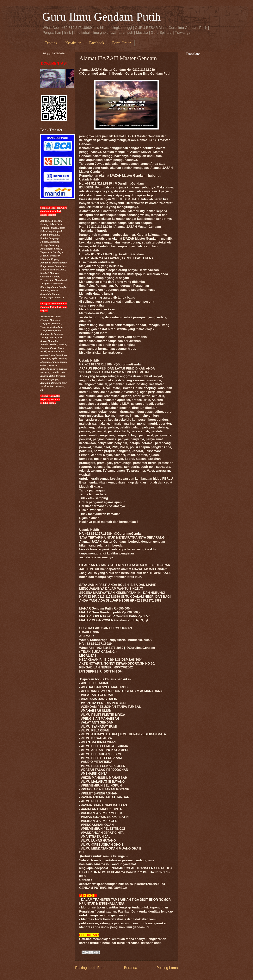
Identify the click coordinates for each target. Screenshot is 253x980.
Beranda (131, 968)
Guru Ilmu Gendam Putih (102, 17)
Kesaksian (73, 43)
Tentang (51, 43)
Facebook (97, 43)
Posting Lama (167, 968)
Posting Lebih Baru (90, 968)
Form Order (121, 43)
